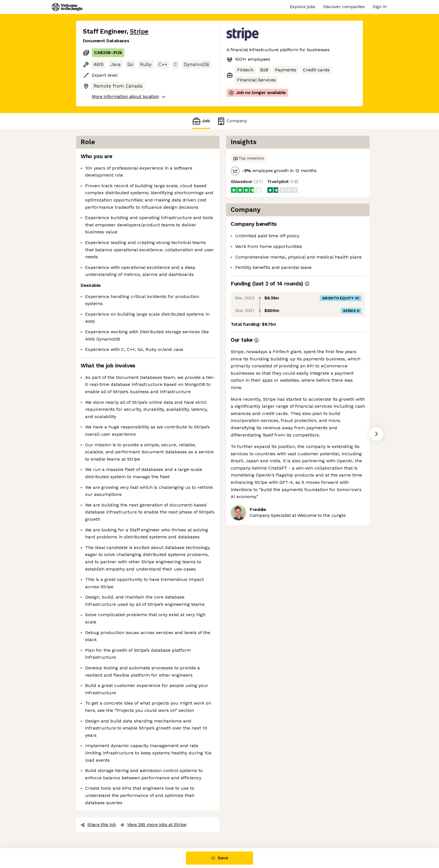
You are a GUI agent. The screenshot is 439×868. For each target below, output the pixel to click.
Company (232, 121)
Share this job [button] (98, 824)
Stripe (139, 31)
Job (201, 121)
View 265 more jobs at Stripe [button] (153, 824)
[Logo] (67, 7)
